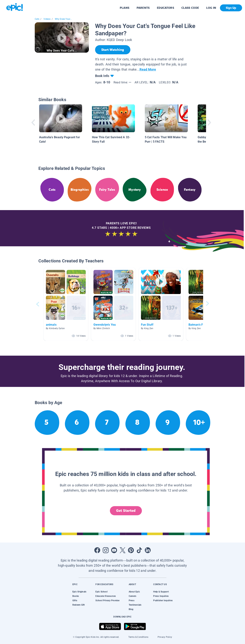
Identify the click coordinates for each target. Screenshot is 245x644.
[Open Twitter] (122, 550)
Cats (37, 19)
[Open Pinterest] (131, 550)
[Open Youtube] (114, 550)
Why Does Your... (63, 19)
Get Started (126, 511)
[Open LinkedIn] (148, 550)
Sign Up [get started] (231, 8)
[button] (66, 304)
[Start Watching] (113, 50)
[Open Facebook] (97, 550)
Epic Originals (79, 592)
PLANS (125, 8)
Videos (47, 19)
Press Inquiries (161, 596)
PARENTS (143, 8)
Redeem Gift (79, 605)
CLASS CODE (190, 8)
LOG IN (211, 8)
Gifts (75, 600)
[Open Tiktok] (139, 550)
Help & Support (161, 592)
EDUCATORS (165, 8)
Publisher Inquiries (163, 600)
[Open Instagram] (106, 550)
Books (76, 596)
